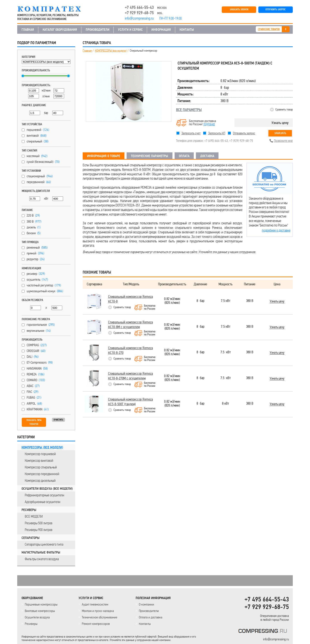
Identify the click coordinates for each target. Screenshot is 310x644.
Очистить (58, 420)
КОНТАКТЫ (187, 30)
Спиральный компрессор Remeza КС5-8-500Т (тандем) (130, 402)
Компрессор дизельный (40, 480)
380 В (250, 301)
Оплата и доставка (151, 617)
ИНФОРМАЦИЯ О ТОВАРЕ (104, 156)
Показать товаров (34, 422)
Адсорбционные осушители (43, 502)
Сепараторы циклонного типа (44, 544)
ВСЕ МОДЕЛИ (34, 516)
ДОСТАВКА (207, 156)
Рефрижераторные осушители (44, 495)
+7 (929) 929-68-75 (241, 141)
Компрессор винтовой (39, 460)
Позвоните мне (283, 141)
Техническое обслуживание (100, 617)
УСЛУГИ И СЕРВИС (130, 30)
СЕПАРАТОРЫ (31, 538)
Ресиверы (31, 624)
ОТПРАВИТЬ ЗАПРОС (276, 10)
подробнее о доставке (276, 230)
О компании (146, 604)
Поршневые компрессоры (41, 604)
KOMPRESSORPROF (264, 632)
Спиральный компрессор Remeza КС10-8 (130, 299)
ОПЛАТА (184, 156)
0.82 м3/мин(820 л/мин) (172, 301)
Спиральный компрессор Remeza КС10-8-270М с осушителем (130, 376)
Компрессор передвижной (42, 474)
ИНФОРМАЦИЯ (161, 30)
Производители (149, 611)
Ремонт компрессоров (96, 624)
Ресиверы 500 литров (39, 523)
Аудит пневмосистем (95, 604)
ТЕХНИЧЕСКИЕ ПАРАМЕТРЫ (150, 156)
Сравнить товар (284, 109)
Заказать (280, 133)
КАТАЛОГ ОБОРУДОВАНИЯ (60, 30)
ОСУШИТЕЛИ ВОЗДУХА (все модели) (47, 489)
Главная (87, 51)
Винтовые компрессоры (40, 611)
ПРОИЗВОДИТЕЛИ (98, 30)
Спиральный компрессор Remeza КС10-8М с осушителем (130, 325)
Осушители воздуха (37, 617)
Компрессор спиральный (41, 467)
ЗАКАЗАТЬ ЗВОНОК (239, 10)
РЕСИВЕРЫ (29, 510)
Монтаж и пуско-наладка (98, 611)
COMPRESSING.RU (53, 9)
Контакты (145, 624)
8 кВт (226, 404)
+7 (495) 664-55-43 (216, 141)
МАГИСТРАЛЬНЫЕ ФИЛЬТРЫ (41, 552)
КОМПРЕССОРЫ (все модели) (42, 447)
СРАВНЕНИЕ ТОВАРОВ (269, 29)
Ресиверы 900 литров (39, 530)
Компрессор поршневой (40, 454)
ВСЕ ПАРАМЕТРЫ (189, 110)
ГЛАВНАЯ (28, 30)
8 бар (200, 301)
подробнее (209, 124)
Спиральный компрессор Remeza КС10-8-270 (130, 350)
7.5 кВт (226, 301)
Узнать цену (280, 123)
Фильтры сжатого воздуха (42, 559)
